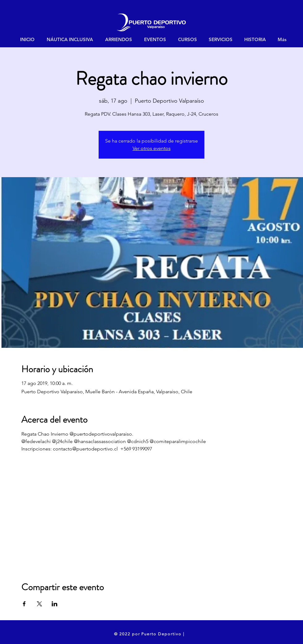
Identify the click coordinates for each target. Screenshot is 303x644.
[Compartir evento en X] (39, 604)
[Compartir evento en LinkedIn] (55, 604)
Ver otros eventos (152, 148)
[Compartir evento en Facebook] (24, 604)
